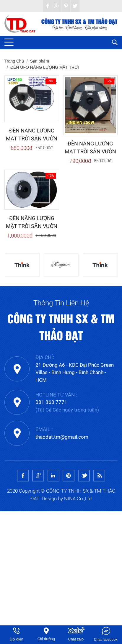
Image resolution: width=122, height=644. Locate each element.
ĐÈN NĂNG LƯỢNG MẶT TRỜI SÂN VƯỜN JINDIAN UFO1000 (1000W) (32, 222)
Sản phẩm (40, 61)
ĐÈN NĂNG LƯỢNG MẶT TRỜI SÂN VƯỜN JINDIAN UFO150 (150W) (32, 135)
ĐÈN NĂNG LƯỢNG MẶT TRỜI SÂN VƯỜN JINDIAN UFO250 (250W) (90, 148)
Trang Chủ (14, 61)
